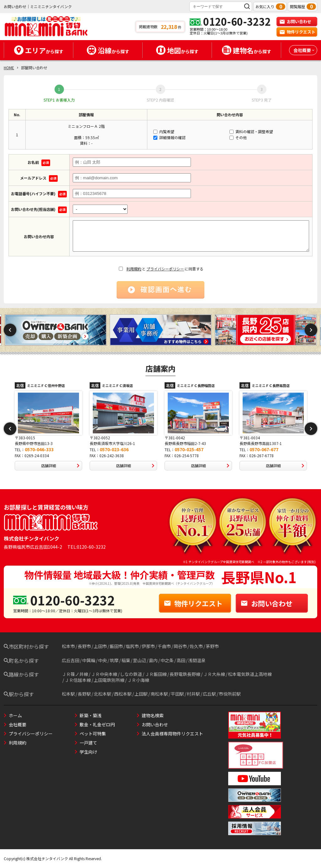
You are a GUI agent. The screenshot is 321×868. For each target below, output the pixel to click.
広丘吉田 (71, 660)
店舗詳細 (62, 466)
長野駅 (84, 694)
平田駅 (177, 694)
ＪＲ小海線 (138, 680)
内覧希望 (164, 131)
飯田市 (116, 646)
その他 (238, 137)
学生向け (88, 752)
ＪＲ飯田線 (156, 674)
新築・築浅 (91, 715)
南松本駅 (159, 694)
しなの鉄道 (131, 674)
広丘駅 (209, 694)
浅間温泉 (197, 660)
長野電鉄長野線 (185, 674)
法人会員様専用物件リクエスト (172, 734)
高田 (181, 660)
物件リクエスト (297, 32)
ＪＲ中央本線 (104, 674)
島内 (153, 660)
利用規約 (134, 269)
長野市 (84, 646)
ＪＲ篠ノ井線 (75, 674)
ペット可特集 (93, 734)
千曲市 (164, 646)
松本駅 (68, 694)
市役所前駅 (230, 694)
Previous (10, 330)
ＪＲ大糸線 (214, 674)
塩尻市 (132, 646)
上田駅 (141, 694)
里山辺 (139, 660)
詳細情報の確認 (169, 137)
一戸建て (88, 743)
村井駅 (193, 694)
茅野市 (212, 646)
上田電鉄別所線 (109, 680)
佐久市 (196, 646)
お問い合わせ (295, 21)
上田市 (100, 646)
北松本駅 (103, 694)
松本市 (68, 646)
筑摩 (114, 660)
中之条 (167, 660)
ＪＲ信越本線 (78, 680)
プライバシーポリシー (165, 269)
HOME (9, 68)
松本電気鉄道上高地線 (250, 674)
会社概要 (18, 724)
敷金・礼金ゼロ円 (97, 724)
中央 (103, 660)
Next (311, 330)
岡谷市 (180, 646)
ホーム (15, 715)
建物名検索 (153, 715)
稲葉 (126, 660)
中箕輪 (89, 660)
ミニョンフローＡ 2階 (86, 126)
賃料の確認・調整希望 (251, 131)
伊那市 (148, 646)
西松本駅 (123, 694)
